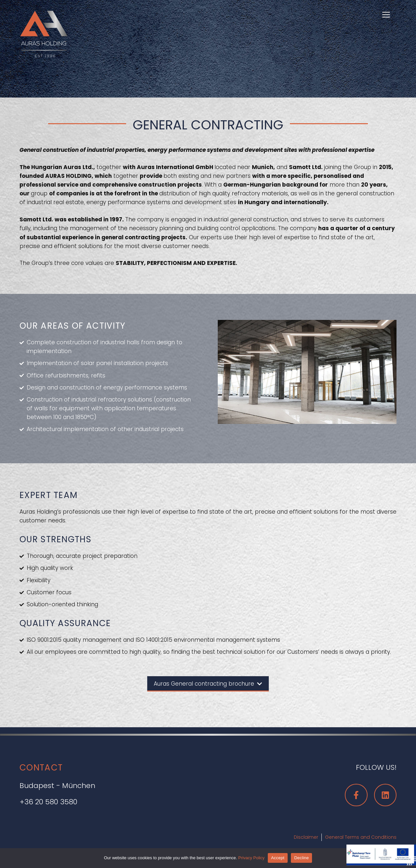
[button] (386, 14)
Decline (301, 858)
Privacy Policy (251, 858)
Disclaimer (306, 837)
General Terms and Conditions (361, 837)
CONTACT (41, 768)
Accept (278, 858)
